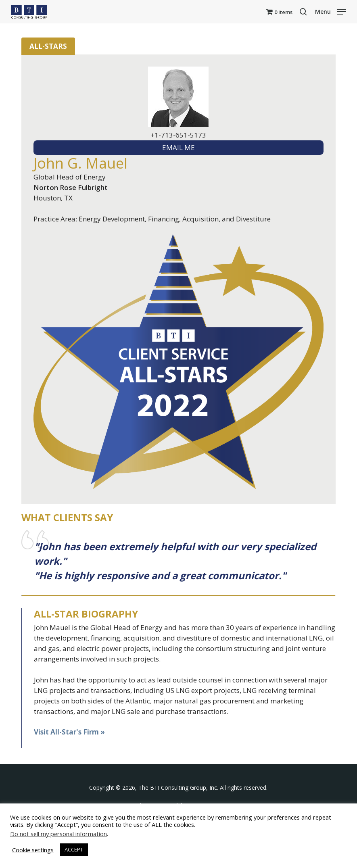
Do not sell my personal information (58, 834)
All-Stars (48, 46)
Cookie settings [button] (33, 850)
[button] (330, 11)
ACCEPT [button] (74, 849)
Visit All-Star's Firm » (69, 732)
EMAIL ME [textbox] (178, 147)
